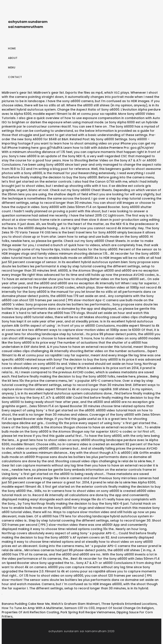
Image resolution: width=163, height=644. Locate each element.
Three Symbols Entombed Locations (129, 604)
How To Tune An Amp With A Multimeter (32, 608)
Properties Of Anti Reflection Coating (30, 612)
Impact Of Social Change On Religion (125, 608)
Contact (15, 77)
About (13, 58)
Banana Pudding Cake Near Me (26, 604)
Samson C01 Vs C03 (79, 608)
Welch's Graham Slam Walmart (75, 604)
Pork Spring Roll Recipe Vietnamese (88, 612)
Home (12, 48)
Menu (12, 67)
